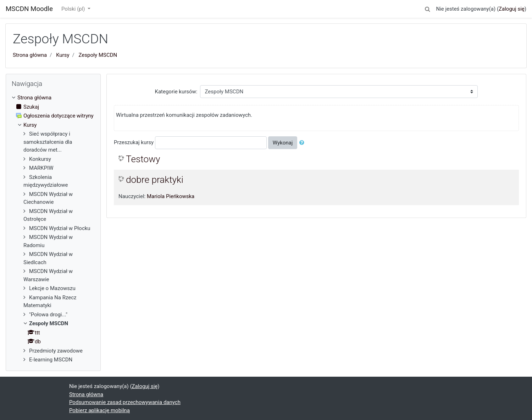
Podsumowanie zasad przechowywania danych (125, 402)
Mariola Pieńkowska (171, 196)
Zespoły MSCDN (98, 55)
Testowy (143, 159)
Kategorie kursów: (176, 92)
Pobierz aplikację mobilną (99, 410)
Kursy (63, 55)
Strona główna (30, 55)
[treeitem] (53, 98)
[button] (427, 8)
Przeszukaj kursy (134, 142)
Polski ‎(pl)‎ (74, 9)
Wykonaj (283, 143)
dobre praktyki (155, 180)
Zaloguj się (512, 9)
